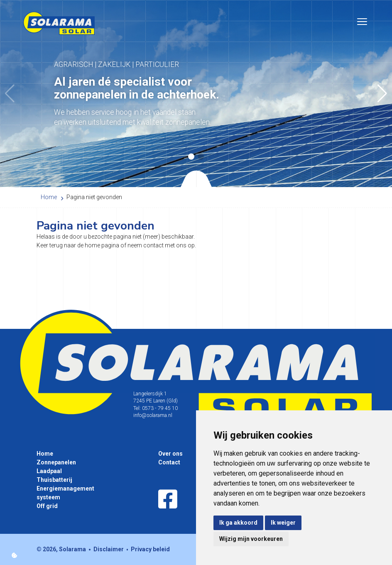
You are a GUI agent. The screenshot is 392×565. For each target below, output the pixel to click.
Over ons (170, 454)
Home (45, 454)
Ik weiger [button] (283, 523)
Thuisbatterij (54, 480)
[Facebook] (168, 500)
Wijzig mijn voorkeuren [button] (251, 539)
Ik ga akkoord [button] (238, 523)
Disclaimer (109, 549)
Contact (169, 462)
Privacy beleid (150, 549)
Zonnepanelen (56, 462)
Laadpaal (49, 471)
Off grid (47, 506)
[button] (382, 94)
